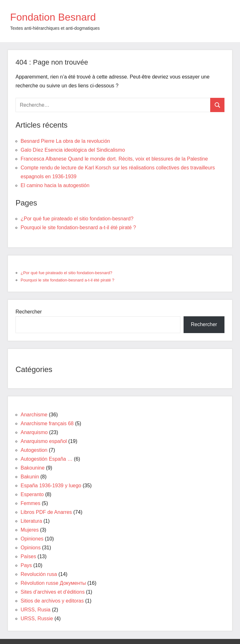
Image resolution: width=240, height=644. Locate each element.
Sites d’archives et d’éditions (53, 592)
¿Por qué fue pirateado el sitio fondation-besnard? (77, 219)
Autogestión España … (47, 459)
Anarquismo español (44, 441)
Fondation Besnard (53, 17)
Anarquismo (34, 432)
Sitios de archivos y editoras (52, 601)
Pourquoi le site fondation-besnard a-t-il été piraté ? (78, 227)
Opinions (31, 548)
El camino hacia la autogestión (55, 185)
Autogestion (34, 450)
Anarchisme (34, 415)
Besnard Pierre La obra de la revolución (65, 141)
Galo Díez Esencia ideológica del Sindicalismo (73, 150)
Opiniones (32, 539)
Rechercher (29, 312)
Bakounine (33, 468)
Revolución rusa (39, 574)
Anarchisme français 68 (47, 423)
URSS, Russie (37, 619)
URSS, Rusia (36, 610)
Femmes (30, 503)
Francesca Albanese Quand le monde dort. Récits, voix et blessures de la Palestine (114, 159)
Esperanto (32, 494)
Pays (26, 565)
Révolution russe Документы (53, 583)
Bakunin (30, 477)
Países (28, 556)
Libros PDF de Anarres (46, 512)
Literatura (31, 521)
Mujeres (30, 530)
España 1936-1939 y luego (51, 486)
